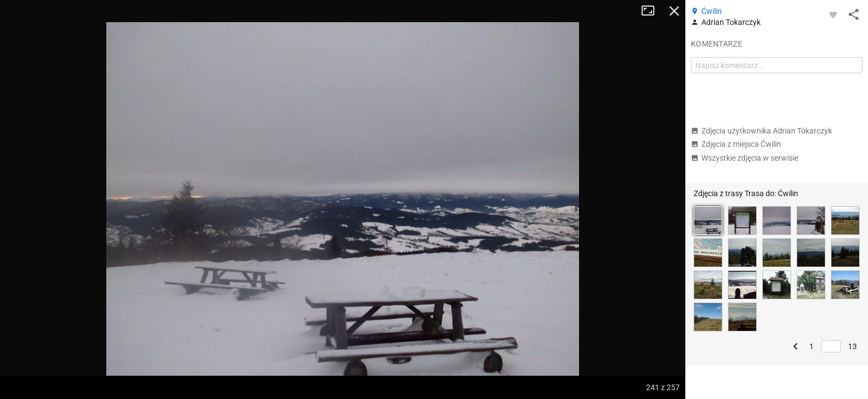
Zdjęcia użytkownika (761, 131)
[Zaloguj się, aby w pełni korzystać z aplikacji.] (833, 14)
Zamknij (674, 11)
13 (852, 346)
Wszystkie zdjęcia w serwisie (745, 158)
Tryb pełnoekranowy (652, 11)
